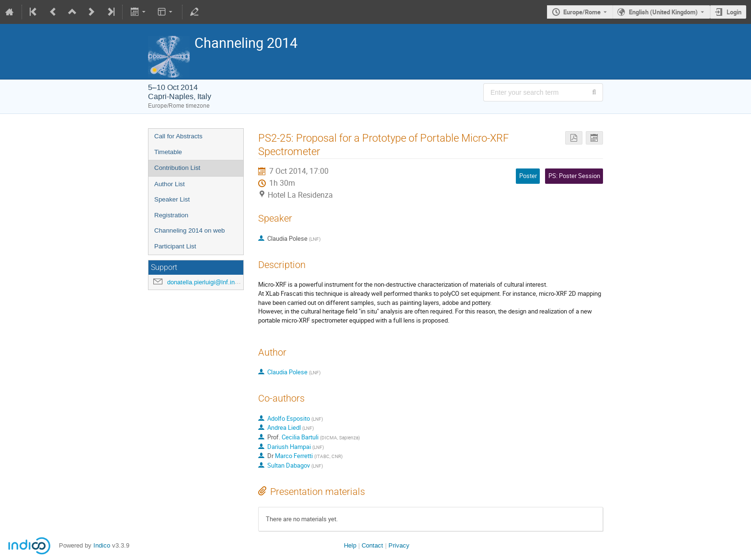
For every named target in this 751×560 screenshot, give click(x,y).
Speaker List (172, 199)
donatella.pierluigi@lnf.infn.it (206, 282)
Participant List (175, 246)
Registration (171, 215)
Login (734, 12)
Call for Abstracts (178, 136)
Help (350, 545)
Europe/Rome (582, 12)
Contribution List (177, 168)
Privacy (399, 545)
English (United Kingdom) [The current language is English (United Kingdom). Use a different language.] (663, 12)
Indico (102, 545)
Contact (372, 545)
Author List (170, 184)
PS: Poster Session (574, 176)
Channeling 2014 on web (189, 230)
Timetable (168, 152)
